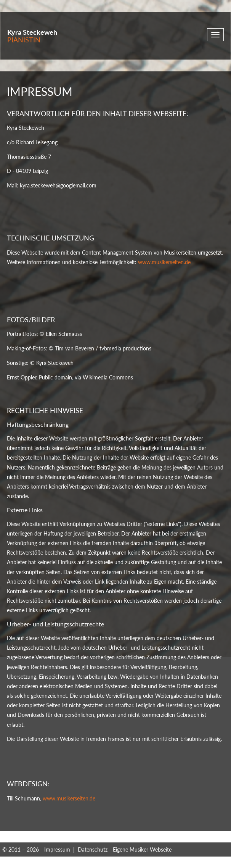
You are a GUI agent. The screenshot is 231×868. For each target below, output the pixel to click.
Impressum (57, 849)
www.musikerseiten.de (164, 262)
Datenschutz (93, 849)
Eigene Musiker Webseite (142, 849)
